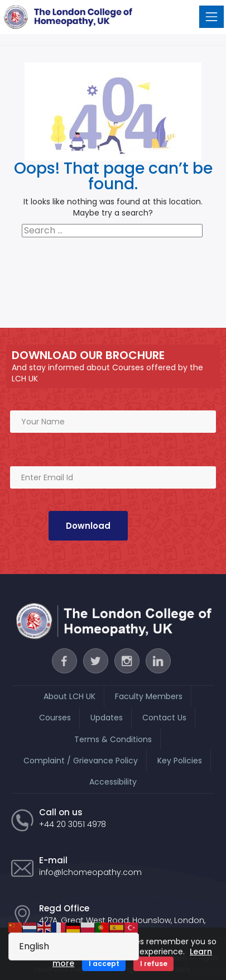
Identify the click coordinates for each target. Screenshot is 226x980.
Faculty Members (149, 696)
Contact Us (164, 718)
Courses (55, 718)
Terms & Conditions (113, 739)
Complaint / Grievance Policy (81, 761)
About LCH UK (69, 696)
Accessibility (113, 782)
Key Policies (180, 761)
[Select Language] (74, 946)
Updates (107, 718)
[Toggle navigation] (211, 17)
